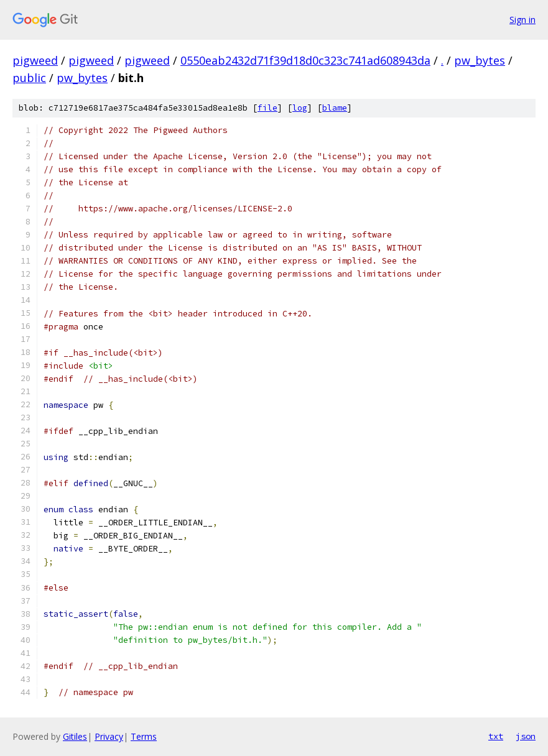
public (29, 78)
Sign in (522, 20)
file (267, 108)
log (300, 108)
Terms (144, 736)
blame (335, 108)
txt (496, 736)
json (526, 736)
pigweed (35, 60)
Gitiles (75, 736)
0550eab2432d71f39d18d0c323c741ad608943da (305, 60)
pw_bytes (480, 60)
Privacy (109, 736)
